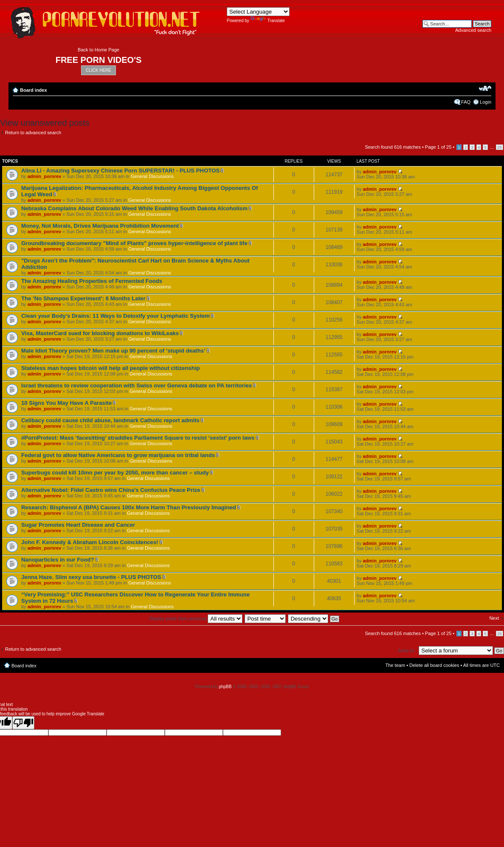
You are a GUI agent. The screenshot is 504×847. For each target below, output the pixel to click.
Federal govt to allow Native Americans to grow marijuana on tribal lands (118, 455)
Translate (268, 21)
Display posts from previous (196, 618)
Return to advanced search (33, 133)
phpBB (225, 687)
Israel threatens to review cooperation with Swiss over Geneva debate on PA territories (137, 385)
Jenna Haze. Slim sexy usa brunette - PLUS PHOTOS (91, 577)
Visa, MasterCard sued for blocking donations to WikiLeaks (100, 333)
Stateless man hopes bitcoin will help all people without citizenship (111, 368)
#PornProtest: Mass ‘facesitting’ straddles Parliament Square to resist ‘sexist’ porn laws (138, 438)
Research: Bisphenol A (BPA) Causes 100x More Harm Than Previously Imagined (129, 507)
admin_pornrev (44, 176)
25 (500, 147)
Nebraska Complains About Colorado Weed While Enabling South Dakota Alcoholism (134, 208)
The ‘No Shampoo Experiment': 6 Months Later (83, 298)
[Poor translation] (23, 723)
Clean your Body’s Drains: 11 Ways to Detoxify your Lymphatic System (115, 316)
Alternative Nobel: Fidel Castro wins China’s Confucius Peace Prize (111, 490)
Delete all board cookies (434, 665)
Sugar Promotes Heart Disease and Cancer (78, 525)
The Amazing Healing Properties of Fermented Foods (92, 281)
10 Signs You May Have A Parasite (66, 403)
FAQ (466, 102)
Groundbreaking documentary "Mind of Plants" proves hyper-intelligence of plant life (134, 243)
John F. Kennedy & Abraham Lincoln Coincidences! (90, 542)
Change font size (485, 88)
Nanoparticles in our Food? (58, 560)
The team (395, 665)
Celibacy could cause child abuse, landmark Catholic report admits (110, 420)
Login (486, 102)
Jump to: (406, 650)
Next (494, 618)
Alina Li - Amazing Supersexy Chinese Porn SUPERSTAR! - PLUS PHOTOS (120, 171)
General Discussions (152, 176)
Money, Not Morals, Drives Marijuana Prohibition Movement (100, 226)
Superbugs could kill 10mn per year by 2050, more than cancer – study (115, 473)
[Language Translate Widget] (258, 12)
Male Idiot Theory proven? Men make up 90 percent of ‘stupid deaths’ (113, 351)
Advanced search (473, 30)
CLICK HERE (99, 70)
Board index (34, 90)
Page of (438, 147)
